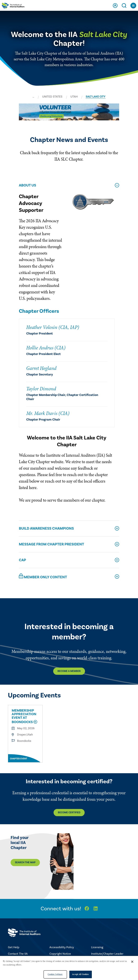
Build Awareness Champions (46, 528)
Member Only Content (43, 577)
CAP (22, 560)
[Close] (132, 962)
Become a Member (69, 671)
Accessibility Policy (62, 947)
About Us (27, 185)
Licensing (97, 947)
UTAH (74, 97)
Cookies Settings (55, 974)
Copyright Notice (60, 954)
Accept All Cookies (80, 974)
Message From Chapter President (51, 544)
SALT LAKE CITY (96, 97)
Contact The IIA (18, 954)
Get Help (14, 947)
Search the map (25, 863)
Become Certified (69, 813)
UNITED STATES (52, 97)
